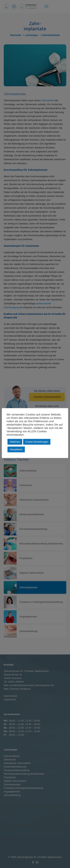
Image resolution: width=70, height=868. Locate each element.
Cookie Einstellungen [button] (37, 442)
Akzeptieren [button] (16, 449)
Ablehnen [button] (15, 442)
